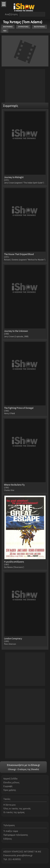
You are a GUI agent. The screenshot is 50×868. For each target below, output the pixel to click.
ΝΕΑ (5, 31)
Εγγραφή (8, 786)
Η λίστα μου (9, 805)
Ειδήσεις (8, 839)
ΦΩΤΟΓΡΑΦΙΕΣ (39, 27)
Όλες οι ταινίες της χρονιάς (17, 808)
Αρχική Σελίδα (10, 779)
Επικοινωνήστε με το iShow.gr (23, 765)
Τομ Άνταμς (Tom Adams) (23, 22)
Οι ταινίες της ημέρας (14, 812)
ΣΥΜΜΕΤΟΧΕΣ (23, 27)
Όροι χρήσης (10, 790)
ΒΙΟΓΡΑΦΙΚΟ (8, 27)
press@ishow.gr (25, 855)
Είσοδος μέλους (11, 782)
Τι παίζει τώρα (11, 831)
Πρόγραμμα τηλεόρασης (16, 835)
